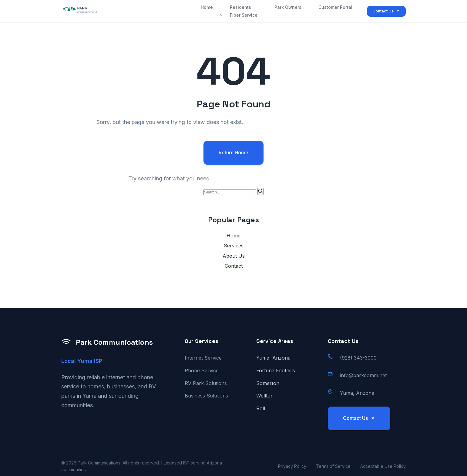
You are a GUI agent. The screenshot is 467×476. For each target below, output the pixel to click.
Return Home (233, 153)
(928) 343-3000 (358, 358)
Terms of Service (333, 466)
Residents (240, 7)
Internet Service (203, 358)
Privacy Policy (292, 466)
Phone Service (202, 370)
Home (207, 7)
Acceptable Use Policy (383, 466)
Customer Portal (335, 7)
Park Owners (288, 7)
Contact (234, 266)
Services (234, 246)
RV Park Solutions (206, 383)
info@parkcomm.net (363, 375)
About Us (234, 256)
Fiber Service (244, 15)
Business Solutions (206, 396)
